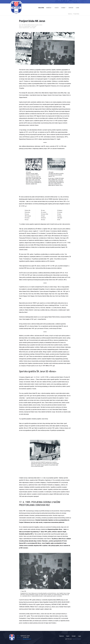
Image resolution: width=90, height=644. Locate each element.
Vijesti (57, 8)
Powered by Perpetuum (76, 639)
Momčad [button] (49, 8)
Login (77, 8)
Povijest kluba (76, 14)
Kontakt (71, 8)
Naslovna (41, 8)
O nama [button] (63, 8)
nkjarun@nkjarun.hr (27, 639)
